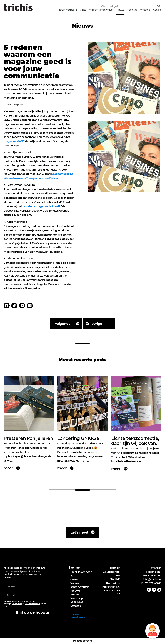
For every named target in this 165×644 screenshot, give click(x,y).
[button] (7, 306)
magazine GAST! (14, 141)
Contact (157, 10)
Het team (132, 10)
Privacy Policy (17, 604)
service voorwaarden (32, 604)
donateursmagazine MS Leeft (41, 206)
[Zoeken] (159, 6)
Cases (83, 10)
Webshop (145, 10)
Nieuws (120, 10)
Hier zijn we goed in (67, 10)
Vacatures (77, 602)
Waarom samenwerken (101, 10)
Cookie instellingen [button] (78, 616)
